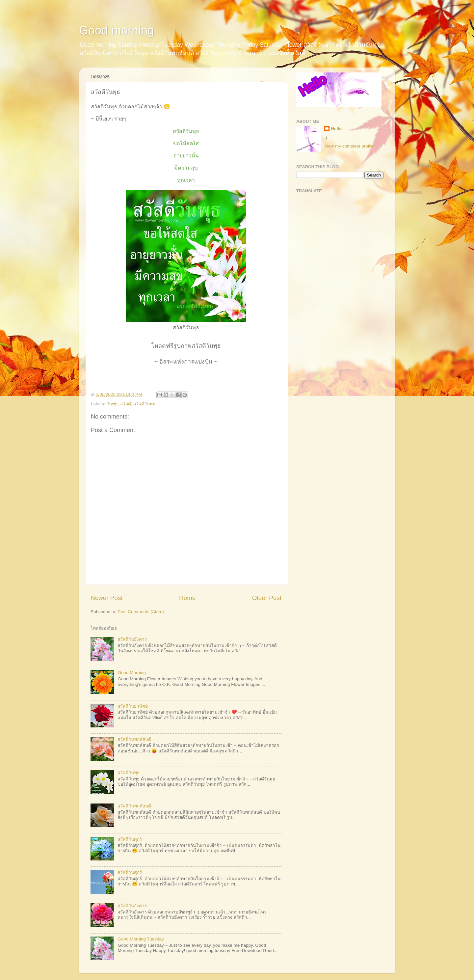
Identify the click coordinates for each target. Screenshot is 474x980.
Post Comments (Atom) (141, 612)
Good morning (117, 30)
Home (187, 598)
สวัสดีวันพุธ (144, 404)
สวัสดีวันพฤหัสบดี (134, 739)
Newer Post (107, 598)
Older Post (267, 598)
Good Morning (132, 673)
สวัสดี (126, 404)
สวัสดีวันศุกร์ (130, 839)
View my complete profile (349, 146)
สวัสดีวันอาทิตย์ (133, 706)
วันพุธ (112, 404)
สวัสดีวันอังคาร (132, 639)
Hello (336, 129)
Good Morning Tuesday (141, 939)
